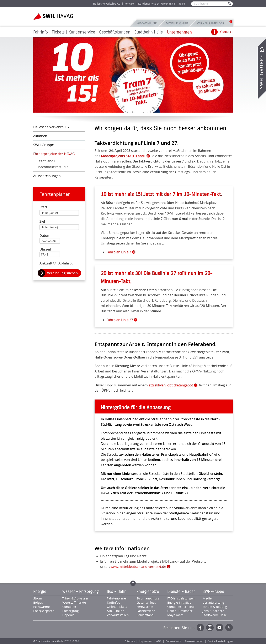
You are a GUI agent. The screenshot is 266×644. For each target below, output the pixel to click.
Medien (208, 598)
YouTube (219, 628)
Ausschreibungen (47, 176)
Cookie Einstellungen (220, 641)
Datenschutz (173, 641)
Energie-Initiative (179, 602)
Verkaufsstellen (118, 615)
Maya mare (175, 615)
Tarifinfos (113, 602)
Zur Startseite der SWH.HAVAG (54, 17)
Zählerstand (145, 615)
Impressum (146, 641)
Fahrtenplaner (55, 194)
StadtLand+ (46, 161)
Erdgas (38, 602)
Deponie (68, 615)
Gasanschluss (146, 602)
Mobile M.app (177, 23)
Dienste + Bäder (181, 592)
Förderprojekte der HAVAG (54, 154)
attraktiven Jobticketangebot (171, 385)
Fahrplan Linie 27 (120, 320)
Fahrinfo (41, 32)
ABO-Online (147, 23)
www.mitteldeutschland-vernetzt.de (138, 567)
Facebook (200, 628)
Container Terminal (181, 607)
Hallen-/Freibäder (180, 611)
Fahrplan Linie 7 (119, 252)
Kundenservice (82, 32)
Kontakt (129, 4)
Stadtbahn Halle (149, 32)
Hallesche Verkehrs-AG (107, 4)
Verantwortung (213, 602)
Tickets (58, 32)
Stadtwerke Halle (215, 615)
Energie (40, 592)
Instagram (210, 628)
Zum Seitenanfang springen (133, 583)
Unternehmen (179, 32)
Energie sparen (44, 611)
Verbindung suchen (62, 273)
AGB (159, 641)
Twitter (229, 628)
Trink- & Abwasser (75, 598)
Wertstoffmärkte (74, 602)
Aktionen (40, 136)
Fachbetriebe (146, 611)
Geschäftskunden (115, 32)
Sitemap (130, 641)
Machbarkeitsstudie (53, 167)
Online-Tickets (117, 607)
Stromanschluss (148, 598)
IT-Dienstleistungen (181, 598)
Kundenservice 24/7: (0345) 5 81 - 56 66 (162, 4)
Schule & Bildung (215, 607)
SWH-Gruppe (261, 72)
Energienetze (148, 592)
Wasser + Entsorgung (81, 592)
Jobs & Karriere (81, 3)
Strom (38, 598)
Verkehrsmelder (212, 23)
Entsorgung (70, 611)
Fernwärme (41, 607)
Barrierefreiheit (194, 641)
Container (69, 607)
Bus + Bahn (117, 592)
